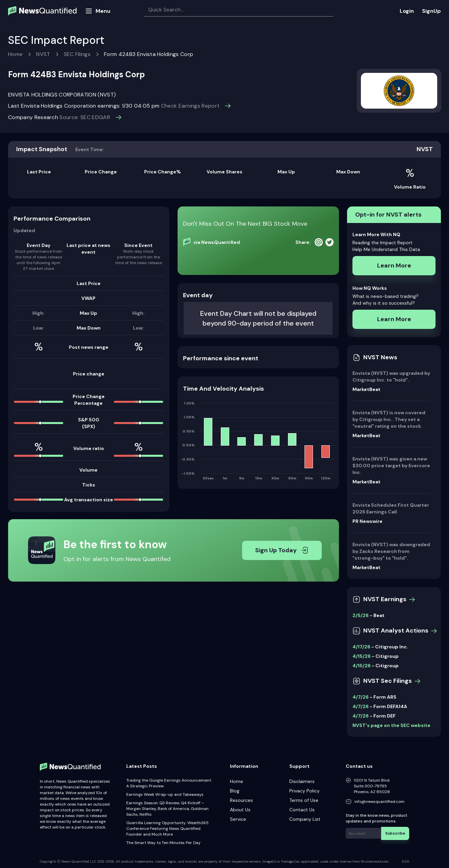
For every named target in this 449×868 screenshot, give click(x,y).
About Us (240, 810)
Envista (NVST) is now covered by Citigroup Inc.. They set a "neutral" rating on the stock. (389, 419)
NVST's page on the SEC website (391, 725)
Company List (305, 819)
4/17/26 (361, 647)
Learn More (394, 265)
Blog (235, 791)
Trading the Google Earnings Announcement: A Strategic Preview (169, 783)
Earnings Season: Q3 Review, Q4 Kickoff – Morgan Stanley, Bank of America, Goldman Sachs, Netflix (167, 809)
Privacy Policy (305, 791)
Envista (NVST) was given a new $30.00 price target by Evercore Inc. (391, 466)
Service (238, 819)
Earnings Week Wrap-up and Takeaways (165, 794)
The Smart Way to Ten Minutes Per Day (163, 843)
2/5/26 (361, 615)
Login (407, 11)
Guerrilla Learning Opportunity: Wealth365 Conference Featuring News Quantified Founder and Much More (167, 829)
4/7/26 (361, 697)
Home (15, 54)
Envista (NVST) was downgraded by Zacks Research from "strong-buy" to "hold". (391, 551)
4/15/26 (362, 656)
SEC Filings (77, 54)
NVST (43, 54)
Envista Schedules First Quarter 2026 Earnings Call (391, 508)
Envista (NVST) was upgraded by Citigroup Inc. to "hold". (391, 376)
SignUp (431, 11)
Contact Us (302, 810)
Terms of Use (304, 800)
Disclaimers (302, 781)
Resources (241, 800)
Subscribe (397, 832)
